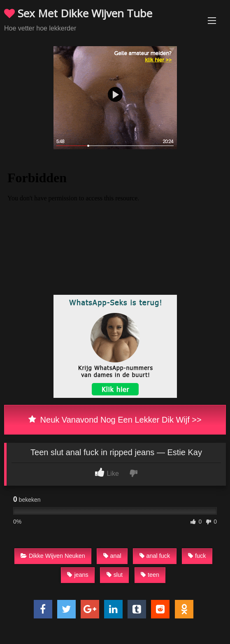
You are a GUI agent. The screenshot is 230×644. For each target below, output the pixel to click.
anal (112, 556)
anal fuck (155, 556)
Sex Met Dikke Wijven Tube (78, 13)
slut (115, 575)
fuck (197, 556)
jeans (78, 575)
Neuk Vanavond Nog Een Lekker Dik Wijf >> (115, 420)
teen (150, 575)
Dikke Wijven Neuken (53, 556)
